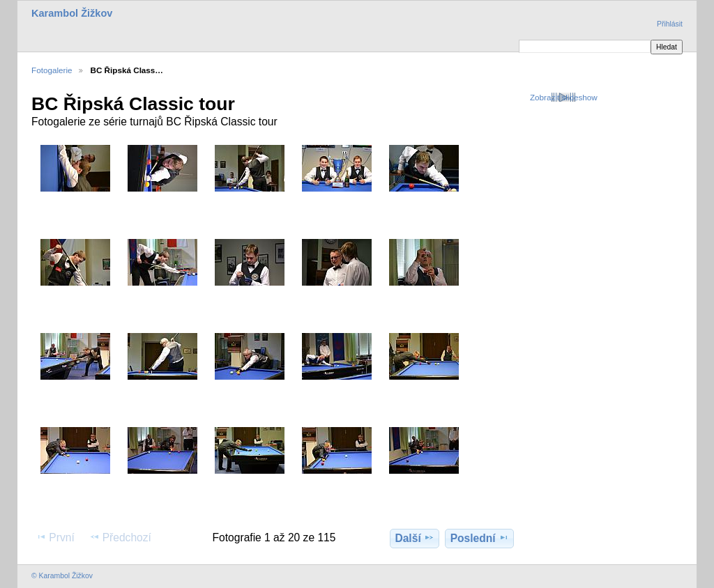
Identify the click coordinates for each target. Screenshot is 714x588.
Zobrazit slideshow (564, 97)
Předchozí (120, 537)
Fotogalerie (52, 70)
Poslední (480, 538)
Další (414, 538)
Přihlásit (670, 24)
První (55, 537)
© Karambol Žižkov (62, 576)
